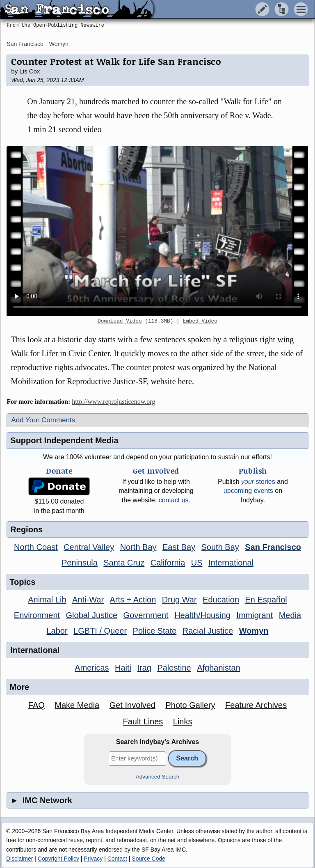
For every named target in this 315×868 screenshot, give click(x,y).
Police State (155, 631)
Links (183, 721)
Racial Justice (208, 631)
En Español (266, 600)
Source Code (148, 859)
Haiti (123, 668)
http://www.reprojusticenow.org (113, 402)
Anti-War (88, 600)
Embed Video (200, 321)
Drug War (179, 600)
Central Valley (89, 547)
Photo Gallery (190, 705)
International (231, 563)
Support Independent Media (64, 440)
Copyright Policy (58, 859)
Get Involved (132, 705)
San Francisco (25, 44)
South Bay (220, 547)
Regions (26, 529)
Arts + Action (133, 600)
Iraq (144, 668)
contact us (174, 500)
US (197, 563)
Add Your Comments (43, 420)
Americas (92, 668)
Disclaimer (19, 859)
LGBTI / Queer (100, 631)
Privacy (93, 859)
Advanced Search (158, 777)
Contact (117, 859)
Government (146, 615)
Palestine (174, 668)
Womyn (59, 44)
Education (221, 600)
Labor (57, 631)
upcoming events (248, 491)
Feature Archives (256, 705)
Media (290, 615)
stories (258, 482)
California (168, 563)
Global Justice (92, 615)
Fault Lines (143, 721)
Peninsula (80, 563)
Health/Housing (202, 615)
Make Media (77, 705)
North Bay (138, 547)
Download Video (120, 321)
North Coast (36, 547)
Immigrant (255, 615)
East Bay (179, 547)
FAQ (37, 705)
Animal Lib (47, 600)
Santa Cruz (124, 563)
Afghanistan (219, 668)
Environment (37, 615)
